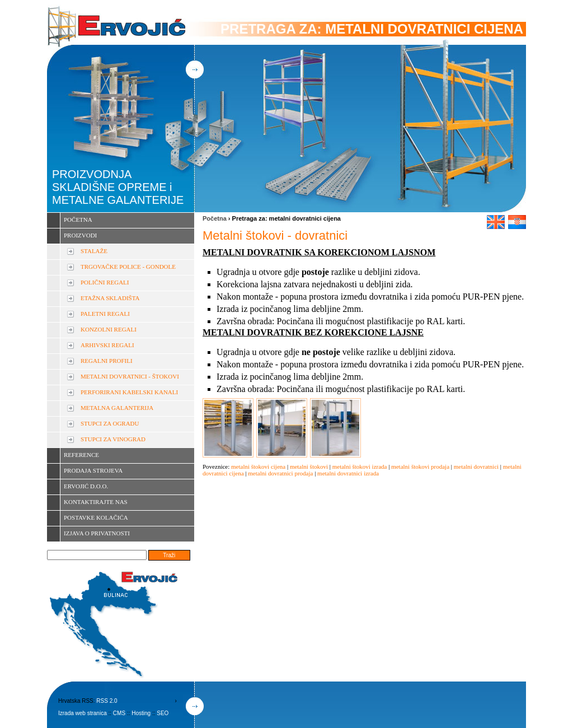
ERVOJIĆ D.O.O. (86, 486)
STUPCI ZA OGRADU (110, 423)
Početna (215, 218)
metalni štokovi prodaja (420, 466)
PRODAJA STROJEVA (93, 470)
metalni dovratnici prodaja (280, 473)
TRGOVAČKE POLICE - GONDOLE (128, 267)
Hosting (141, 713)
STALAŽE (94, 251)
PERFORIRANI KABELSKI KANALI (129, 392)
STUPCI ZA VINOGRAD (113, 439)
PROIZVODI (80, 235)
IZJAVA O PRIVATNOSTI (97, 533)
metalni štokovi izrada (360, 466)
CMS (119, 713)
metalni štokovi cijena (258, 466)
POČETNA (78, 220)
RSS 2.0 (107, 701)
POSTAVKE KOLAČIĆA (96, 517)
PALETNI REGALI (105, 314)
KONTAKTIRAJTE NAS (96, 502)
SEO (163, 713)
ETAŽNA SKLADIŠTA (110, 298)
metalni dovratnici (476, 466)
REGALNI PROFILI (107, 361)
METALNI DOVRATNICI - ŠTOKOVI (130, 376)
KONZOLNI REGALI (109, 329)
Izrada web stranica (83, 713)
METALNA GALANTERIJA (117, 408)
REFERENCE (81, 455)
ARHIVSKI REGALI (107, 345)
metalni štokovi (309, 466)
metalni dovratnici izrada (348, 473)
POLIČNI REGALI (105, 282)
